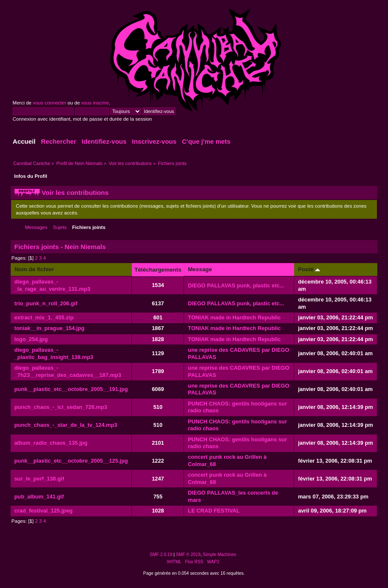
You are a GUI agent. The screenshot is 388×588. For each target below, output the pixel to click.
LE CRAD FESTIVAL (214, 511)
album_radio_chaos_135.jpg (51, 443)
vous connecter (50, 103)
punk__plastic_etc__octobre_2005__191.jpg (71, 389)
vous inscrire (95, 103)
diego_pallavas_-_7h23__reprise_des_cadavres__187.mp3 (68, 371)
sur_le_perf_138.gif (39, 479)
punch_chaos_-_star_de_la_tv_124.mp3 (66, 425)
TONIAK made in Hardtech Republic (234, 317)
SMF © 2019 (188, 555)
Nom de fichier (34, 269)
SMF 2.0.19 (161, 555)
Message (200, 269)
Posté (309, 269)
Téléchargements (158, 270)
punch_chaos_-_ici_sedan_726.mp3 (61, 407)
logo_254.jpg (31, 339)
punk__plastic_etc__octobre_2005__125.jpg (71, 461)
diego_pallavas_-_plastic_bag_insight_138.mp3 (54, 353)
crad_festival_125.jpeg (44, 511)
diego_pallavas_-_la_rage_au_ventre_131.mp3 (53, 285)
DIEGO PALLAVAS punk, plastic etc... (236, 285)
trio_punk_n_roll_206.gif (46, 303)
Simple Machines (219, 555)
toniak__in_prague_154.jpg (50, 328)
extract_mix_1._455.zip (44, 317)
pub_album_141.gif (39, 497)
